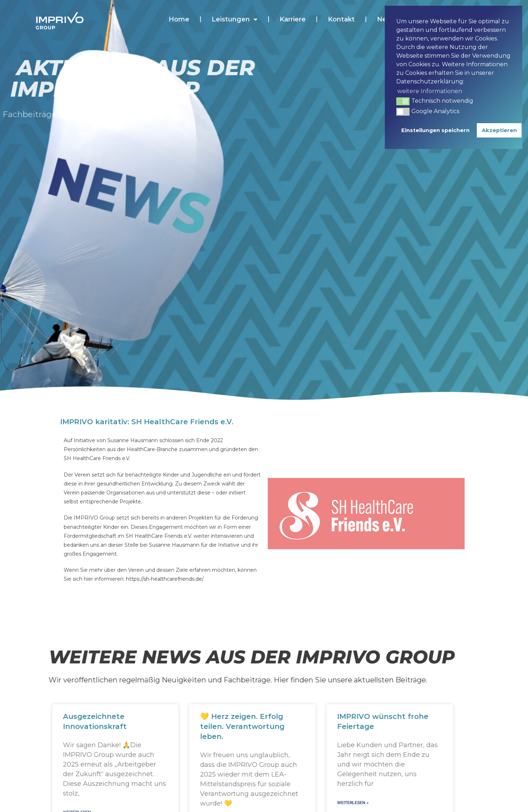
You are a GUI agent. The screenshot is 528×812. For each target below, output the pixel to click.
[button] (403, 101)
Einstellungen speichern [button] (435, 130)
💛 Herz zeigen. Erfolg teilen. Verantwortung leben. (242, 726)
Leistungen (234, 13)
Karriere (293, 13)
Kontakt (341, 13)
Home (179, 13)
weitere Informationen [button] (430, 91)
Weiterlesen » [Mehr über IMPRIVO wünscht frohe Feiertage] (352, 803)
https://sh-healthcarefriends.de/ (165, 579)
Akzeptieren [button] (499, 130)
